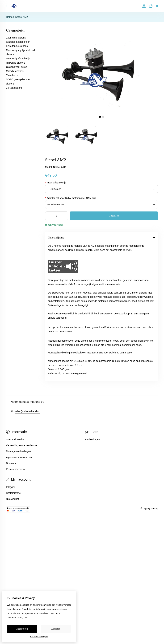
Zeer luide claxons (16, 38)
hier (26, 617)
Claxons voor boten (17, 67)
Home (9, 17)
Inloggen (11, 349)
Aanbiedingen (92, 301)
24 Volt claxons (14, 88)
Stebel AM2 (22, 17)
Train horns (12, 75)
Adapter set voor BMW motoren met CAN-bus (71, 198)
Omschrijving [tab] (102, 238)
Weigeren (56, 629)
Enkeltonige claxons (17, 46)
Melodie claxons (15, 71)
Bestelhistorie (13, 355)
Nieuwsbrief (12, 361)
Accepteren (22, 629)
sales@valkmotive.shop (28, 273)
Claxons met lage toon (18, 42)
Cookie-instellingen (39, 637)
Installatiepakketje (56, 183)
